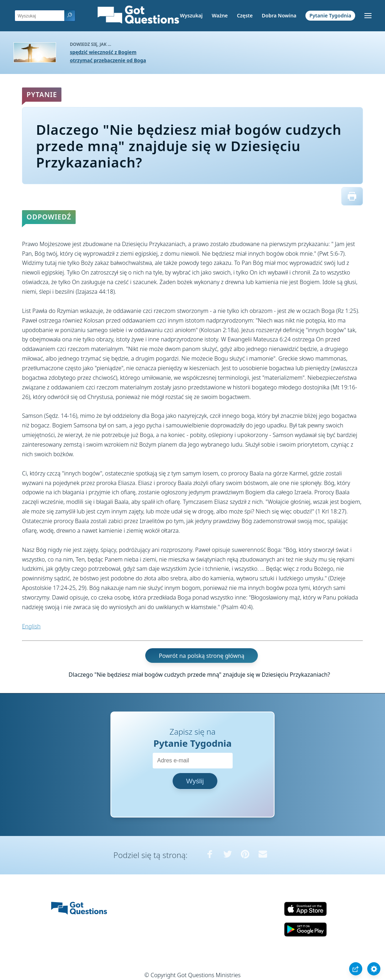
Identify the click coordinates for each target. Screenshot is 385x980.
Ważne (220, 15)
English (31, 626)
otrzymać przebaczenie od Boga (108, 60)
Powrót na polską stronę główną (202, 655)
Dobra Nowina (279, 15)
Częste (245, 15)
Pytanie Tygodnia (330, 15)
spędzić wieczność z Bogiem (103, 52)
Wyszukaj (191, 15)
